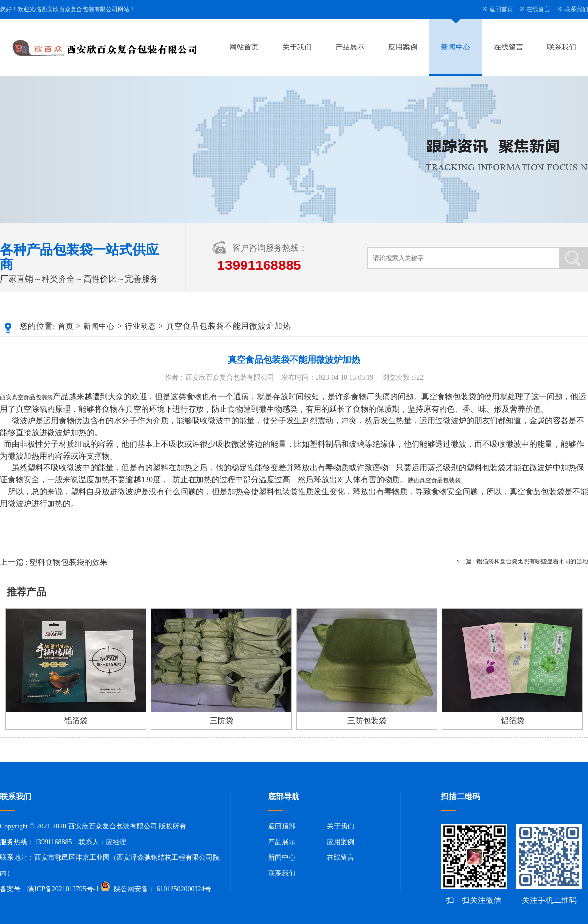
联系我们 (576, 9)
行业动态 (141, 326)
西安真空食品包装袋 (26, 397)
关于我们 (297, 47)
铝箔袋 (76, 720)
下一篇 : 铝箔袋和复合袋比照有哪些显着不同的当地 (521, 561)
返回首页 (501, 9)
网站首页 (244, 47)
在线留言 (538, 9)
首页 (66, 326)
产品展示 (350, 47)
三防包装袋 (367, 720)
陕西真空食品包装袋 (434, 480)
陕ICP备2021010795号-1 (63, 889)
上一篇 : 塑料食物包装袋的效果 (54, 562)
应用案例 (403, 47)
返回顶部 (282, 826)
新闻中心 (456, 47)
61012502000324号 (183, 889)
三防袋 (221, 720)
